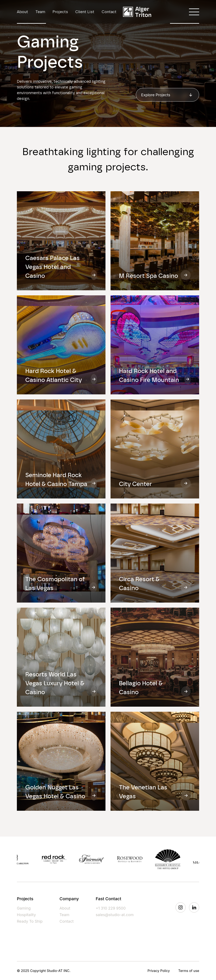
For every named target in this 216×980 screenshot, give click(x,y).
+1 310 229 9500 (111, 908)
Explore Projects (167, 95)
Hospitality (26, 915)
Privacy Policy (159, 971)
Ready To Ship (30, 921)
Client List (85, 12)
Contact (109, 12)
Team (40, 12)
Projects (60, 12)
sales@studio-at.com (115, 915)
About (22, 12)
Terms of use (189, 971)
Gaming (24, 908)
